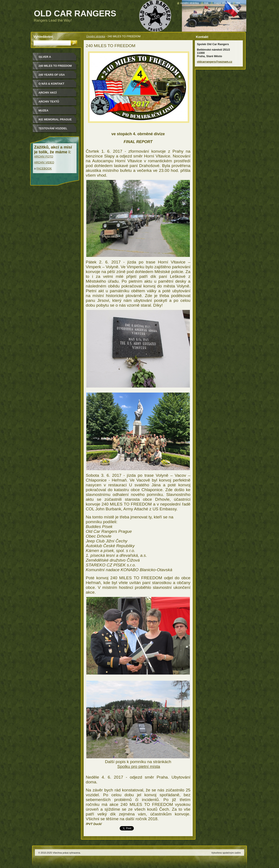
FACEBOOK (44, 168)
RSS (238, 3)
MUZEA (44, 110)
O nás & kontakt (51, 84)
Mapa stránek (222, 3)
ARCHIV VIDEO (44, 162)
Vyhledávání (43, 37)
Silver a (45, 57)
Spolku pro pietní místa (139, 766)
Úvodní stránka (96, 36)
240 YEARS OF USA (52, 75)
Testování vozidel (53, 128)
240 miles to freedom (55, 66)
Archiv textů (49, 102)
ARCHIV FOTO (44, 156)
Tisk (206, 3)
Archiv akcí (48, 93)
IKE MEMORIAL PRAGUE (55, 119)
